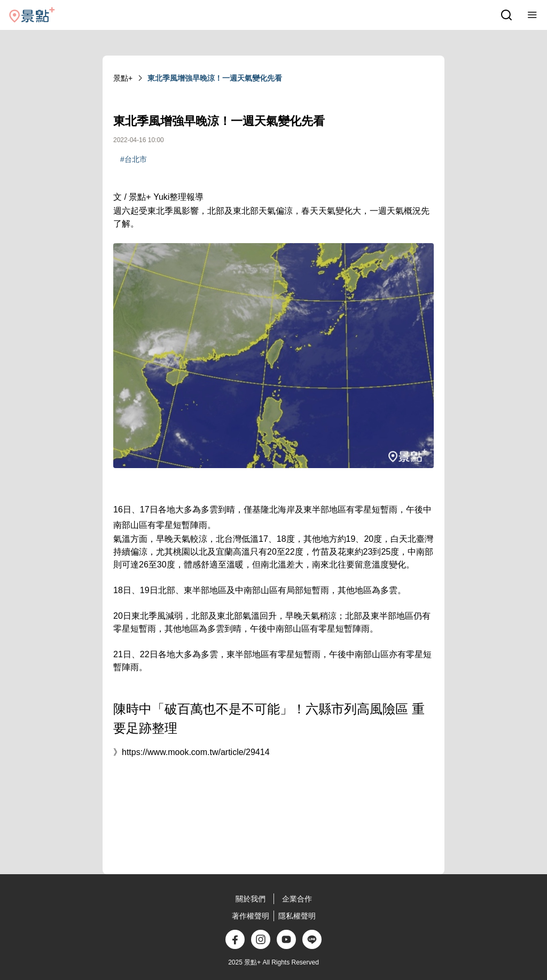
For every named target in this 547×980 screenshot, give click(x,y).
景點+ (123, 78)
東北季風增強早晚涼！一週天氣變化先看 (215, 78)
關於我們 (251, 899)
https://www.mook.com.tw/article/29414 (196, 752)
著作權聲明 (251, 916)
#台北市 (134, 159)
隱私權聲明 (297, 916)
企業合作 (297, 899)
